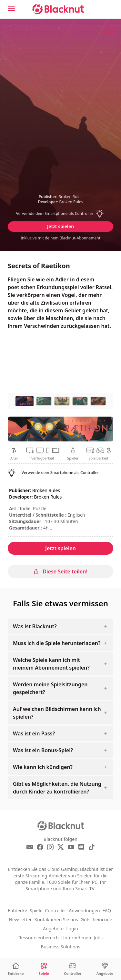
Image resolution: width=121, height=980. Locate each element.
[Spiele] (44, 969)
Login (72, 929)
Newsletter (20, 919)
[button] (61, 214)
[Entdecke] (16, 969)
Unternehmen (76, 938)
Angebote (53, 929)
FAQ (107, 910)
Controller (55, 910)
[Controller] (73, 969)
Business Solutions (60, 947)
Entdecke (17, 910)
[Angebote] (105, 969)
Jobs (98, 938)
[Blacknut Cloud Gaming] (58, 9)
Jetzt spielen (60, 226)
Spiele (36, 910)
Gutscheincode (96, 919)
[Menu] (11, 9)
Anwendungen (84, 910)
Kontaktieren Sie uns (56, 919)
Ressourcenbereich (39, 938)
